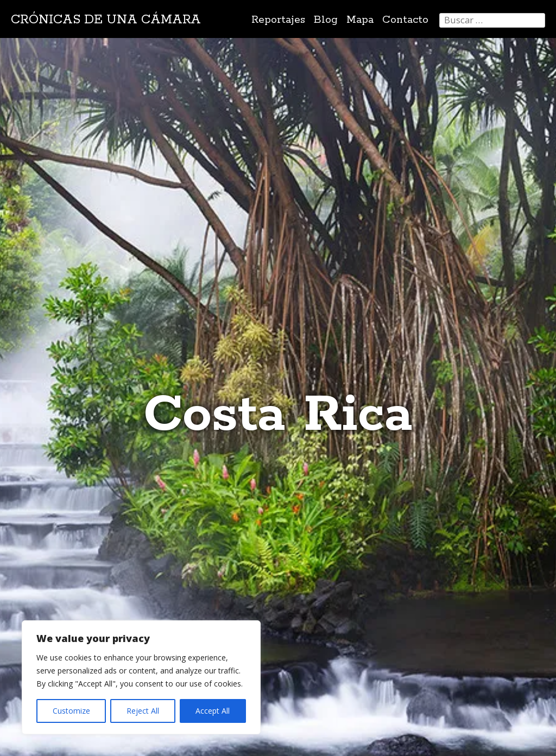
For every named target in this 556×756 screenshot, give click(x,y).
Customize (71, 711)
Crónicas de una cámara (106, 20)
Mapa (360, 20)
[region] (141, 677)
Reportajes (278, 20)
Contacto (405, 20)
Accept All (213, 711)
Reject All (143, 711)
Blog (326, 20)
